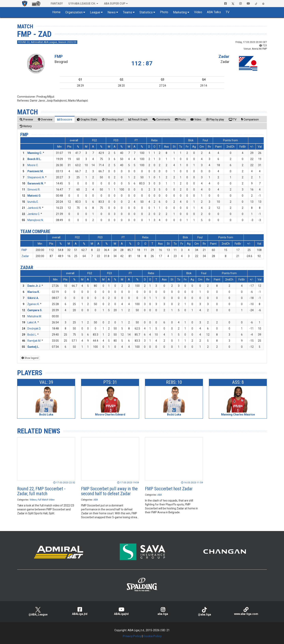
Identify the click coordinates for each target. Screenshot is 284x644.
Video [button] (198, 12)
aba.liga (163, 611)
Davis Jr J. (34, 286)
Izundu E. (33, 202)
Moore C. (33, 165)
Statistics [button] (146, 12)
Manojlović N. (35, 220)
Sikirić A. (33, 298)
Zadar (224, 56)
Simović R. (34, 190)
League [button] (95, 12)
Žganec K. (33, 304)
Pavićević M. (35, 171)
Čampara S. (35, 310)
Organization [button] (74, 12)
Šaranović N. (36, 183)
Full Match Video (46, 500)
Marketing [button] (180, 12)
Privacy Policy (132, 636)
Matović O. (34, 196)
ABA (96, 500)
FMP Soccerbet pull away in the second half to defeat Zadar (109, 491)
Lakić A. (32, 322)
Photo (164, 12)
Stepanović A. (36, 177)
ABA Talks (214, 12)
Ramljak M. (34, 341)
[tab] (26, 119)
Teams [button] (128, 12)
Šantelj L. (33, 347)
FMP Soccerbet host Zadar (169, 489)
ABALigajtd (121, 611)
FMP (59, 56)
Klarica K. (34, 292)
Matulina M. (35, 316)
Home (56, 12)
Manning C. (35, 153)
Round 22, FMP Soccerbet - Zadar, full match (41, 491)
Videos (33, 500)
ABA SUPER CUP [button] (115, 4)
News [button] (112, 12)
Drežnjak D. (34, 328)
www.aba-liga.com (246, 611)
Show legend (30, 358)
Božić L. (32, 335)
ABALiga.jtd (80, 611)
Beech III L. (34, 159)
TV (227, 12)
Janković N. (34, 208)
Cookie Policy (152, 636)
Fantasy (57, 4)
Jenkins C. (34, 214)
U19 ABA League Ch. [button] (82, 4)
